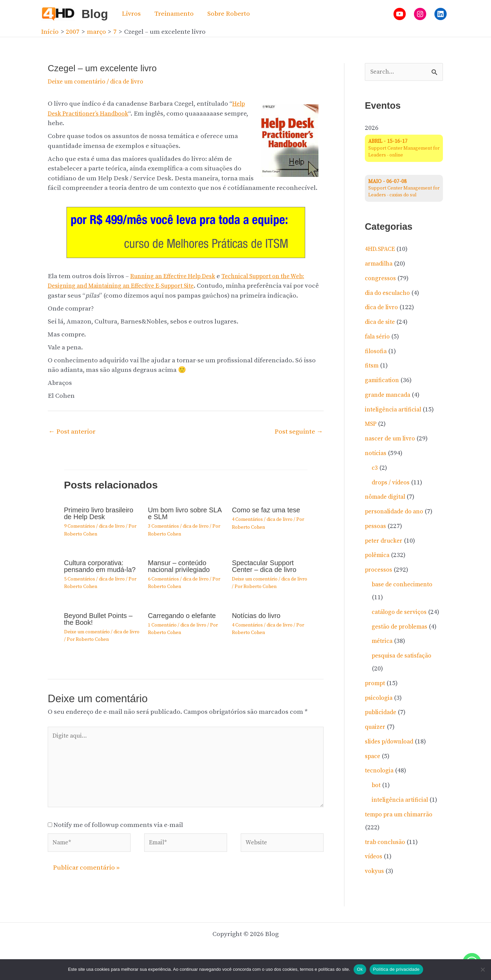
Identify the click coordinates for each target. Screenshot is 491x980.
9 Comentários (80, 526)
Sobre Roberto (227, 14)
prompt (376, 697)
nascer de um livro (393, 440)
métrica (383, 655)
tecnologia (381, 785)
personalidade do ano (397, 512)
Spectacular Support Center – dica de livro (264, 566)
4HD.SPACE (382, 250)
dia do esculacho (390, 294)
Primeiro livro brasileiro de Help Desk (99, 513)
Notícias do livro (256, 616)
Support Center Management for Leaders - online (403, 149)
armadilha (380, 265)
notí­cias (377, 454)
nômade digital (387, 498)
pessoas (377, 527)
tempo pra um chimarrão (403, 841)
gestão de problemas (402, 640)
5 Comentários (80, 579)
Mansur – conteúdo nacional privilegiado (179, 566)
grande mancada (390, 396)
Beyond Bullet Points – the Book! (98, 619)
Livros (131, 14)
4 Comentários (247, 519)
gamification (384, 381)
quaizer (376, 741)
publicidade (383, 726)
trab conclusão (387, 869)
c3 (375, 469)
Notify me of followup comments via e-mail (118, 833)
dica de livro (136, 82)
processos (380, 571)
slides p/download (392, 755)
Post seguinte (299, 432)
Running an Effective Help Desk (178, 276)
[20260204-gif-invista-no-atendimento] (186, 232)
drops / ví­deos (392, 483)
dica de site (382, 323)
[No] (482, 969)
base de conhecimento (405, 585)
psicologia (380, 712)
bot (377, 799)
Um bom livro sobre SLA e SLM (185, 513)
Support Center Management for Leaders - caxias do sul (403, 189)
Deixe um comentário (80, 82)
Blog (95, 14)
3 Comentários (163, 526)
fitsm (373, 367)
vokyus (376, 898)
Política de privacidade (396, 969)
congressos (382, 279)
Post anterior (72, 432)
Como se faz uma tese (266, 510)
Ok (360, 969)
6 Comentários (163, 579)
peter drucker (385, 541)
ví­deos (375, 883)
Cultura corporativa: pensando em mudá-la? (100, 566)
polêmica (379, 556)
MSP (371, 425)
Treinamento (173, 14)
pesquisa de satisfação (405, 670)
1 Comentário (162, 625)
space (373, 770)
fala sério (379, 337)
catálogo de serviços (402, 613)
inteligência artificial (396, 410)
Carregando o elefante (182, 616)
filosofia (377, 352)
